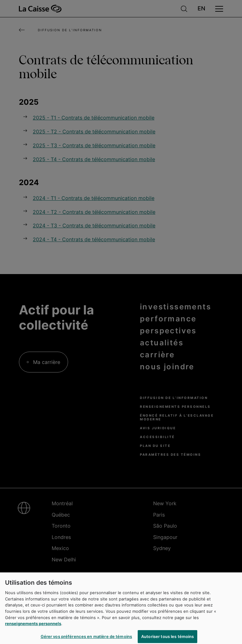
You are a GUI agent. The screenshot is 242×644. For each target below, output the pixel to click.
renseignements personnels (33, 626)
